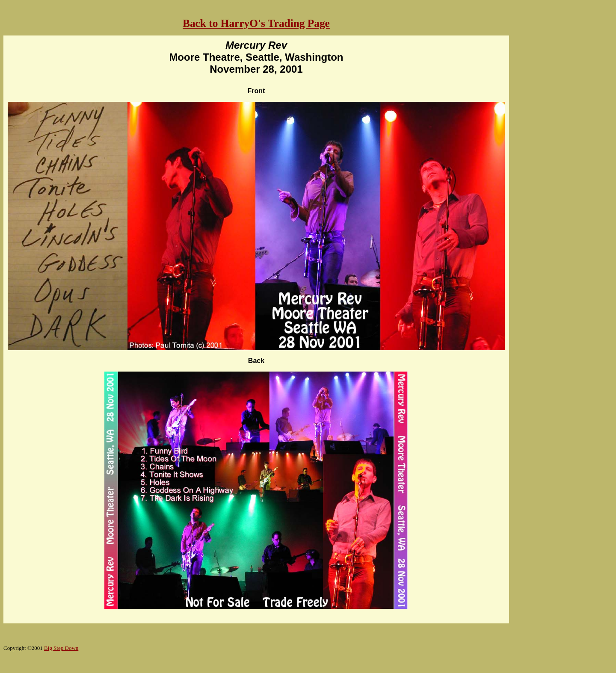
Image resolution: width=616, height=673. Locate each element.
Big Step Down (61, 648)
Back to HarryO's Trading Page (256, 23)
